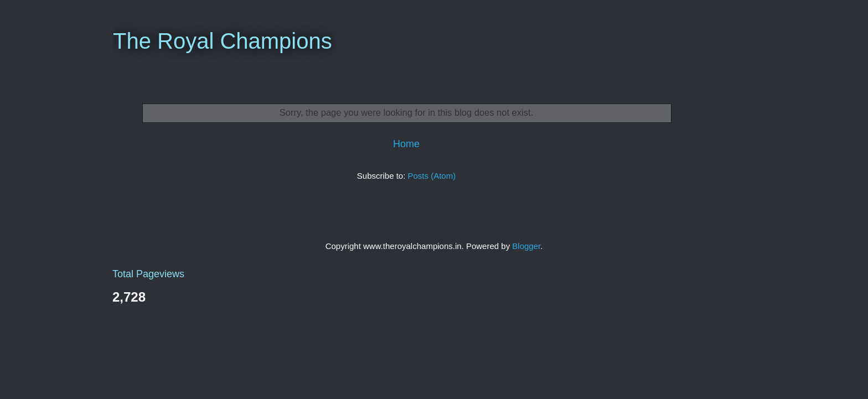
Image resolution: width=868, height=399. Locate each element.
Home (406, 144)
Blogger (526, 246)
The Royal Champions (223, 41)
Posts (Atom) (432, 176)
